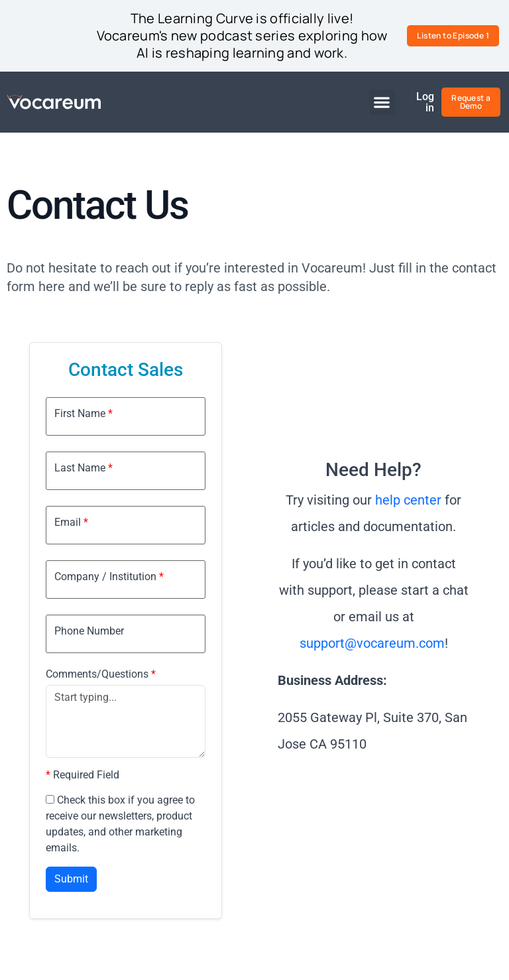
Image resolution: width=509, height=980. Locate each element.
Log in (425, 102)
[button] (382, 102)
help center (408, 500)
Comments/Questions (101, 674)
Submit (71, 879)
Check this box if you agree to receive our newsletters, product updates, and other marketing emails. (120, 824)
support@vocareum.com (372, 643)
